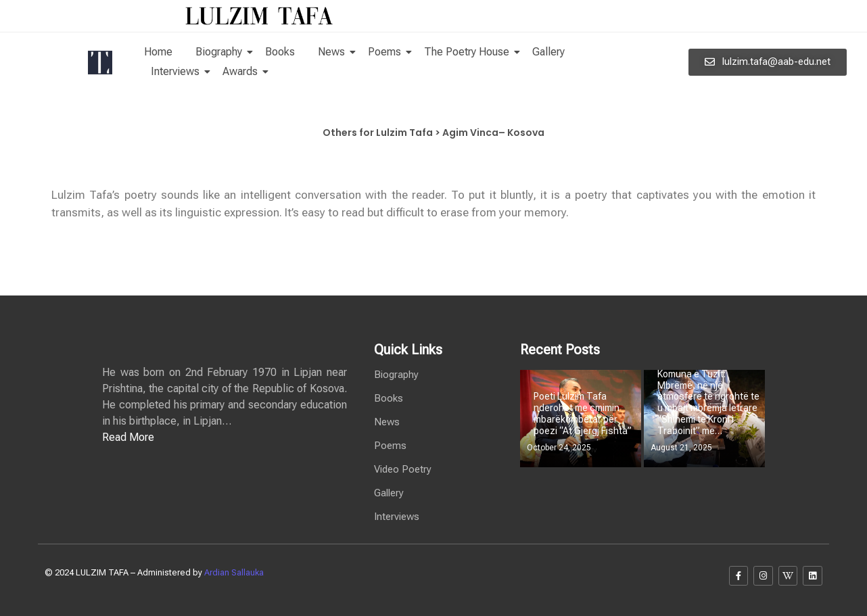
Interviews (178, 71)
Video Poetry (403, 469)
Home (158, 52)
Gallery (548, 52)
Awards (242, 71)
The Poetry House (469, 52)
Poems (387, 52)
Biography (221, 52)
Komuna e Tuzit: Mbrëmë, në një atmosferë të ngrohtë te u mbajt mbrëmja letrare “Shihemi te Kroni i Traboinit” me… (708, 402)
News (334, 52)
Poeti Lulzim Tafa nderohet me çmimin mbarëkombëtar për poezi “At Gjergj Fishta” (583, 413)
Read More (128, 437)
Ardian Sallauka (234, 572)
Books (280, 52)
